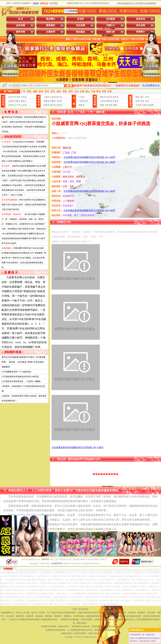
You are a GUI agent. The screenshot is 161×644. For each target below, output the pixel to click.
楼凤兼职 (51, 25)
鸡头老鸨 (141, 25)
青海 (111, 105)
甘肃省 (115, 101)
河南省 (59, 105)
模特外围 (20, 32)
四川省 (109, 97)
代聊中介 (111, 25)
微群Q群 (111, 32)
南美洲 (151, 105)
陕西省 (109, 101)
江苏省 (53, 97)
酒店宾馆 (141, 19)
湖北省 (53, 105)
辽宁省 (17, 105)
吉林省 (11, 105)
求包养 (80, 19)
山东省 (24, 105)
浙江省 (59, 97)
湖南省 (47, 105)
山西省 (11, 101)
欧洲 (142, 101)
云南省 (103, 101)
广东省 (81, 97)
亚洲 (137, 101)
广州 (90, 112)
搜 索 (69, 86)
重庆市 (103, 97)
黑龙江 (24, 101)
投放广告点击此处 (80, 609)
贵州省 (115, 97)
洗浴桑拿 (111, 19)
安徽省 (53, 101)
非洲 (147, 101)
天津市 (17, 97)
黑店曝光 (51, 19)
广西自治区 (83, 101)
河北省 (24, 97)
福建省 (47, 101)
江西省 (59, 101)
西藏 (102, 105)
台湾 (147, 97)
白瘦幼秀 (51, 32)
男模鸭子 (141, 32)
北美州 (145, 105)
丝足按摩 (80, 25)
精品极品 (80, 32)
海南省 (81, 105)
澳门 (142, 97)
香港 (137, 97)
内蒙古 (17, 101)
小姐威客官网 (56, 563)
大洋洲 (138, 105)
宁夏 (106, 105)
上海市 (47, 97)
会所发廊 (20, 25)
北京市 (11, 97)
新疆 (115, 105)
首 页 (21, 19)
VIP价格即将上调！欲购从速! (142, 635)
